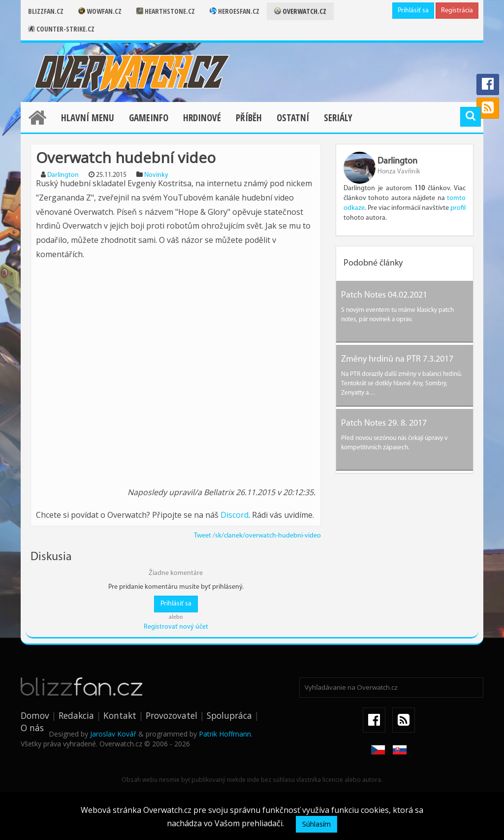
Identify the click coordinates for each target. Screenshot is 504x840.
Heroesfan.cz (235, 11)
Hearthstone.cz (166, 11)
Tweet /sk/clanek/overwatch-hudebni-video (257, 536)
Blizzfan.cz (46, 11)
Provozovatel (172, 715)
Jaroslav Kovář (113, 734)
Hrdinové (202, 118)
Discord (235, 515)
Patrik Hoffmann (225, 734)
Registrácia (457, 11)
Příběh (249, 118)
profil (458, 208)
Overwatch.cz (300, 11)
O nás (32, 728)
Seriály (338, 118)
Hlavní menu (88, 118)
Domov (35, 715)
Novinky (156, 175)
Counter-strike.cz (61, 29)
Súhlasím (316, 824)
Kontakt (120, 715)
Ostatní (293, 118)
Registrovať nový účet (176, 627)
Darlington (63, 175)
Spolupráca (229, 715)
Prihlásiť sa (413, 11)
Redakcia (76, 715)
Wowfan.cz (100, 11)
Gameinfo (149, 118)
